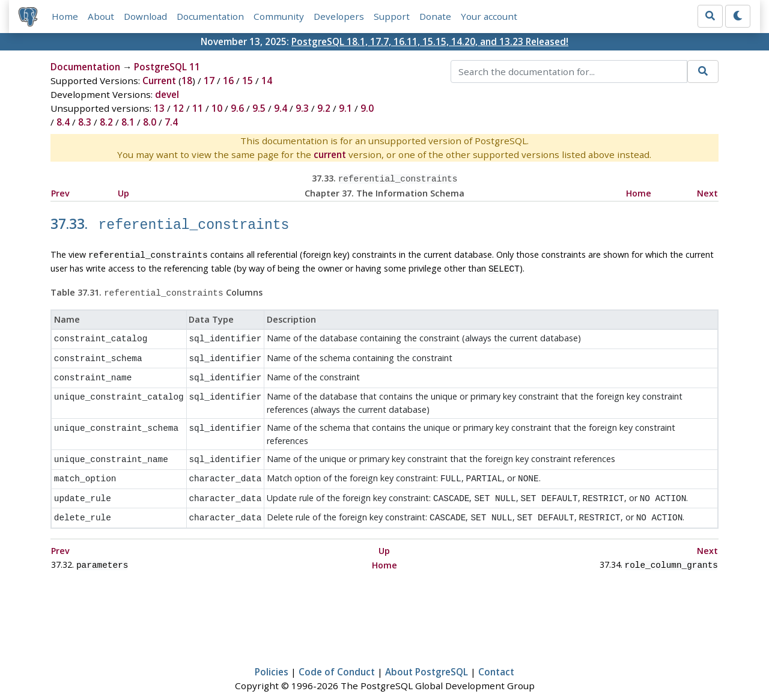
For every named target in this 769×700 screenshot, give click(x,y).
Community (279, 16)
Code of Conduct (337, 656)
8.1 (128, 122)
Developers (339, 16)
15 (248, 81)
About (101, 16)
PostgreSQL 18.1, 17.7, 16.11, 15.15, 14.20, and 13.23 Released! (430, 41)
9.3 (302, 108)
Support (392, 16)
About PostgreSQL (427, 656)
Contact (496, 656)
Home (65, 16)
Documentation (210, 16)
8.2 (106, 122)
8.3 (85, 122)
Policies (272, 656)
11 (198, 108)
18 (187, 81)
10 (217, 108)
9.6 (237, 108)
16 (228, 81)
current (330, 154)
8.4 (63, 122)
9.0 (367, 108)
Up (123, 192)
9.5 (259, 108)
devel (167, 94)
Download (145, 16)
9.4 (281, 108)
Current (159, 81)
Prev (60, 192)
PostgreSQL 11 (167, 67)
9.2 (324, 108)
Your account (489, 16)
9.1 (345, 108)
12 (178, 108)
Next (707, 192)
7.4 (171, 122)
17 (209, 81)
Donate (435, 16)
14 (267, 81)
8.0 (150, 122)
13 (159, 108)
